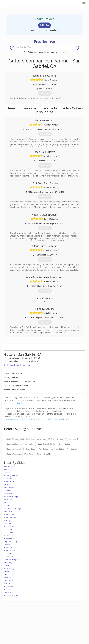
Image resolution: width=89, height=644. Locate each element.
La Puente (8, 556)
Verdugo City (10, 520)
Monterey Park (10, 562)
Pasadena (8, 523)
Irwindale (8, 593)
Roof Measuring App (38, 624)
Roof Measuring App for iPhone (42, 628)
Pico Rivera (9, 493)
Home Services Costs (15, 618)
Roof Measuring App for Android (42, 631)
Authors (64, 624)
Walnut (7, 571)
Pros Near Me (13, 621)
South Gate (9, 481)
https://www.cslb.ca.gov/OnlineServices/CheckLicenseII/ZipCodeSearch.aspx (37, 419)
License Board (16, 403)
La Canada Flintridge (13, 508)
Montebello (9, 487)
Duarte (7, 505)
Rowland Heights (11, 559)
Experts (33, 621)
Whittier (7, 484)
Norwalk (8, 490)
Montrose (8, 511)
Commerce (9, 581)
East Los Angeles (11, 596)
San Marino (9, 526)
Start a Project (13, 624)
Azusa (7, 535)
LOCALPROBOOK (17, 3)
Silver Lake (9, 590)
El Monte (8, 547)
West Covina (9, 574)
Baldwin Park (10, 538)
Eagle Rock (9, 587)
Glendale (8, 529)
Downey (8, 472)
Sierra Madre (10, 514)
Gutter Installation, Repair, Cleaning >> (20, 365)
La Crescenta (10, 532)
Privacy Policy (66, 621)
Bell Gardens (10, 466)
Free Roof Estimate (15, 628)
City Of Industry (11, 541)
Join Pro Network (37, 618)
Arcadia (7, 502)
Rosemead (9, 565)
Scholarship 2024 (68, 618)
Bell (6, 469)
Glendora (8, 553)
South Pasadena (11, 517)
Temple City (9, 568)
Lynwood (8, 478)
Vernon (7, 584)
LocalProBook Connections (71, 628)
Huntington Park (11, 475)
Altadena (8, 499)
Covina (7, 544)
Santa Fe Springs (11, 496)
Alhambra (8, 577)
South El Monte (11, 550)
